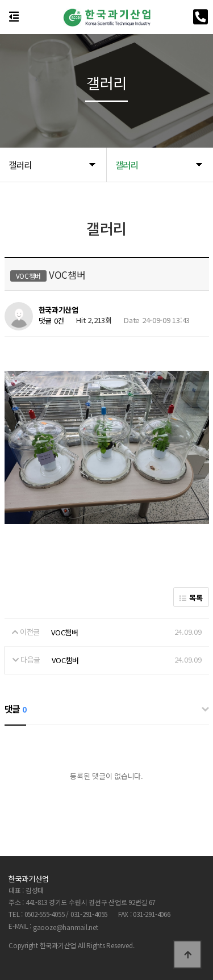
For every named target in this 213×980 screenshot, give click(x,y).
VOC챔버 (65, 632)
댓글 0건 (52, 321)
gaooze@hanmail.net (66, 927)
